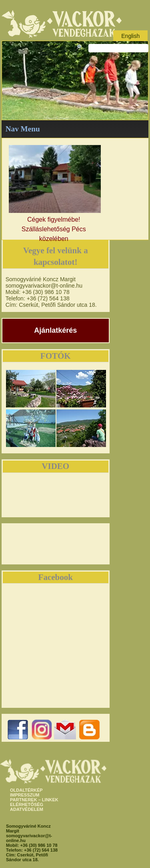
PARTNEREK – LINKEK (34, 800)
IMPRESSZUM (25, 795)
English (130, 36)
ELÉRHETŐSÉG (27, 804)
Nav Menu (23, 129)
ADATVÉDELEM (27, 809)
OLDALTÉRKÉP (26, 790)
